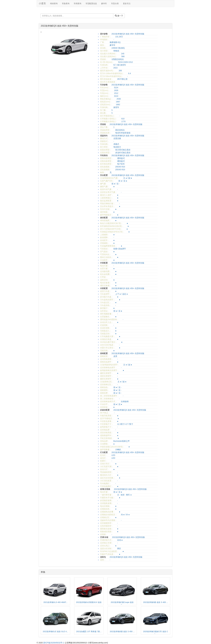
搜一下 (119, 16)
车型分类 (115, 4)
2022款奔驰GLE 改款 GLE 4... (55, 631)
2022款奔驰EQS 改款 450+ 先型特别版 (60, 26)
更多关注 (127, 4)
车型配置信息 (91, 4)
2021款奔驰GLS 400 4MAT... (56, 602)
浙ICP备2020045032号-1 (54, 643)
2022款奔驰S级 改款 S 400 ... (156, 602)
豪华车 (104, 4)
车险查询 (66, 4)
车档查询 (78, 4)
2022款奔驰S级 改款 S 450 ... (122, 631)
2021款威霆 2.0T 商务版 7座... (89, 631)
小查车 (42, 4)
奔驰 (43, 572)
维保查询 (54, 4)
